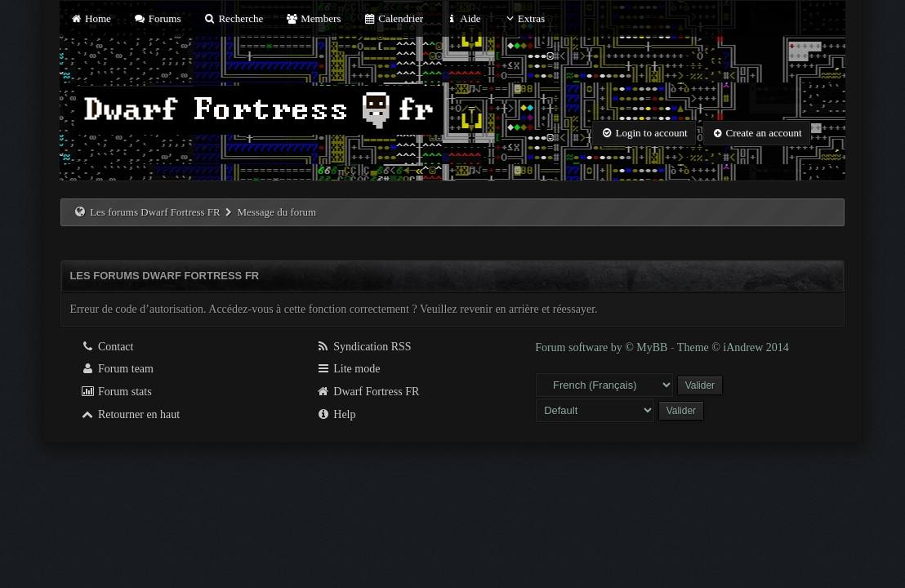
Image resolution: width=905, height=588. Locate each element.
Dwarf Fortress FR (368, 392)
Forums (157, 18)
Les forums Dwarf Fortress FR (155, 212)
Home (90, 18)
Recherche (234, 18)
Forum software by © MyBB (603, 347)
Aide (463, 18)
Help (336, 414)
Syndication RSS (364, 347)
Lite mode (348, 369)
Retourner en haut (130, 414)
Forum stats (116, 392)
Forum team (117, 369)
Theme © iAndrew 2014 (733, 347)
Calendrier (394, 18)
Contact (107, 347)
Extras (524, 18)
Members (314, 18)
